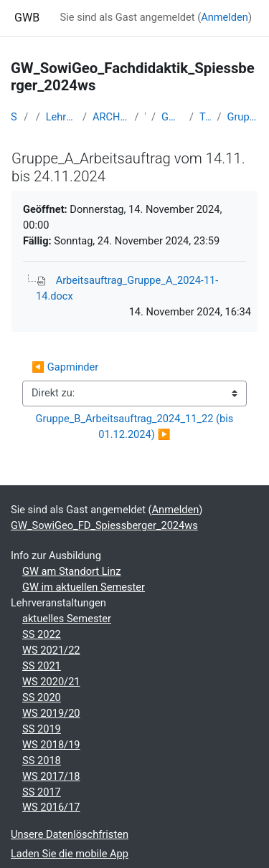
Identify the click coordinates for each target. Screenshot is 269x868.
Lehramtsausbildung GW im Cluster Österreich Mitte (61, 117)
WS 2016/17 (51, 807)
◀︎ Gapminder (65, 367)
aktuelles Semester (67, 619)
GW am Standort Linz (71, 571)
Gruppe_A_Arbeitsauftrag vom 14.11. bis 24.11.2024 (242, 117)
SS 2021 (42, 666)
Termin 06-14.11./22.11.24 (205, 117)
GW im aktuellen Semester (84, 587)
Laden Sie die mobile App (70, 854)
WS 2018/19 (51, 745)
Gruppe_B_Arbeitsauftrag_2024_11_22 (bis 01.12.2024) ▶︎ (136, 426)
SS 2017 (42, 792)
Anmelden (225, 17)
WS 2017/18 (51, 776)
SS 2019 (42, 729)
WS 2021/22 (51, 650)
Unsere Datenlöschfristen (70, 834)
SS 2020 (42, 697)
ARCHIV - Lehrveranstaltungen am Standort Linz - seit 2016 (111, 117)
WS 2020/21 (51, 682)
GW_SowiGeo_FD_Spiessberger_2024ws (173, 117)
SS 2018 (42, 760)
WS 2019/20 (51, 713)
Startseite (14, 117)
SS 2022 (42, 634)
